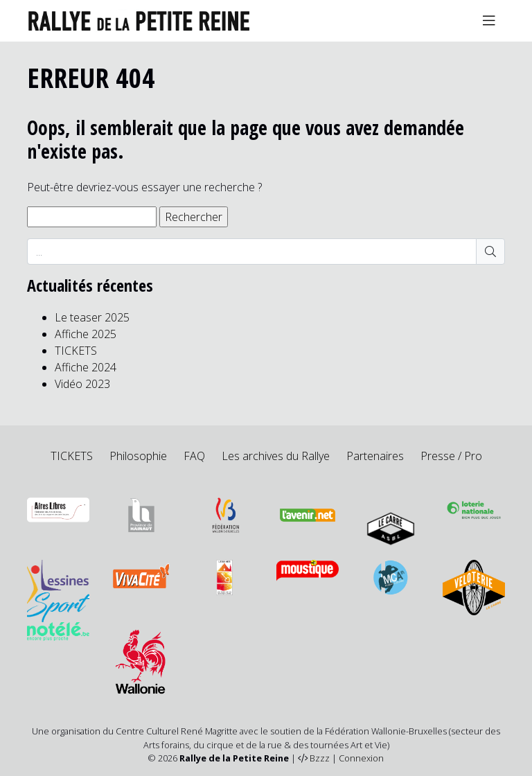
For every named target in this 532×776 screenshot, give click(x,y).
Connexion (361, 758)
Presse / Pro (451, 456)
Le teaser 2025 (92, 317)
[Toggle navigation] (489, 21)
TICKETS (76, 351)
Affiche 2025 (86, 334)
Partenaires (375, 456)
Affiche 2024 (86, 367)
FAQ (194, 456)
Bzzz (320, 758)
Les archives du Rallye (276, 456)
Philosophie (138, 456)
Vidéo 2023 (82, 384)
